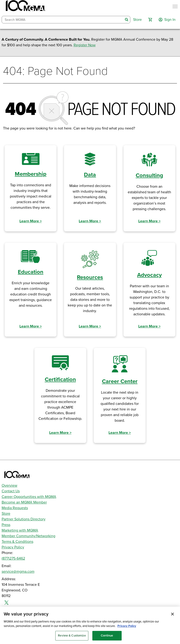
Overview (9, 486)
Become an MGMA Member (24, 502)
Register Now (85, 45)
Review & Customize (72, 638)
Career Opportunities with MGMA (29, 497)
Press (6, 525)
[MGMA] (25, 7)
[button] (150, 20)
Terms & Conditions (17, 542)
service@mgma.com (18, 572)
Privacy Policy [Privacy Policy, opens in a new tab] (127, 629)
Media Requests (15, 508)
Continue (107, 638)
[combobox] (63, 20)
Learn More (31, 221)
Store (6, 514)
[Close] (172, 617)
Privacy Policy (13, 547)
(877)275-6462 (13, 558)
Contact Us (11, 491)
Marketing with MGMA (20, 530)
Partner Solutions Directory (24, 519)
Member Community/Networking (28, 536)
